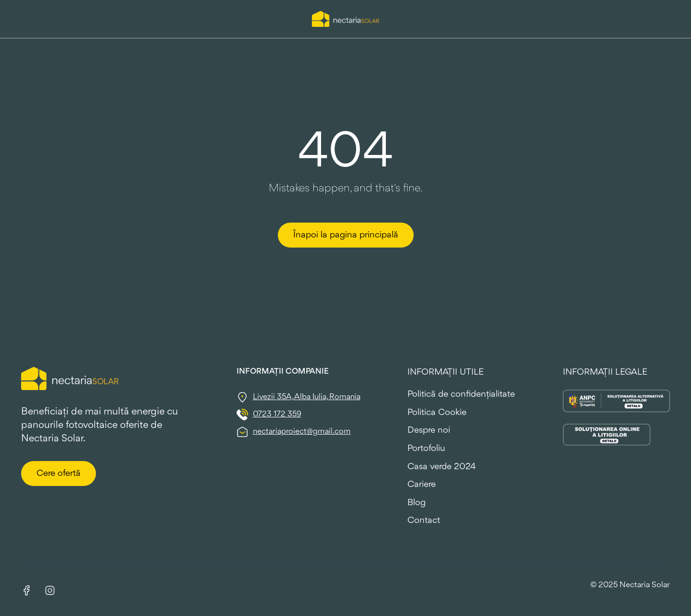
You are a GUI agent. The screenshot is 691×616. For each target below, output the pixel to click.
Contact (424, 521)
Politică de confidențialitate (461, 394)
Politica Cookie (437, 413)
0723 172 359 (277, 414)
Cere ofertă (59, 474)
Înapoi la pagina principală (346, 235)
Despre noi (429, 430)
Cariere (422, 485)
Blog (417, 503)
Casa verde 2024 (441, 467)
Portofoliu (426, 449)
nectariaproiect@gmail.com (302, 432)
